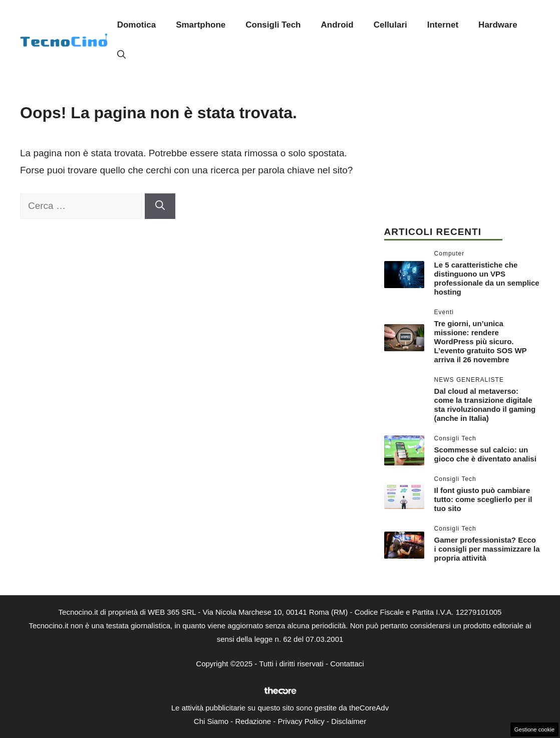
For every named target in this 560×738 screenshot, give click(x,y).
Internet (443, 25)
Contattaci (347, 664)
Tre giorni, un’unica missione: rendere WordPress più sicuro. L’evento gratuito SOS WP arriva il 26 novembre (481, 341)
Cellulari (390, 25)
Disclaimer (349, 721)
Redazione (253, 721)
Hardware (498, 25)
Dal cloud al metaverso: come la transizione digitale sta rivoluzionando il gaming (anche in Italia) (485, 405)
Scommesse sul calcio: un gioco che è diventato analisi (485, 454)
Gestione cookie (534, 729)
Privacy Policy (301, 721)
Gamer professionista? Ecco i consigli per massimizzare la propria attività (487, 549)
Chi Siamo (211, 721)
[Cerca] (160, 206)
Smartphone (201, 25)
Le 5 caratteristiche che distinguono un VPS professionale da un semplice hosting (487, 278)
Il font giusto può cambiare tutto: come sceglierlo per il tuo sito (483, 499)
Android (337, 25)
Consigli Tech (273, 25)
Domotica (136, 25)
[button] (121, 55)
